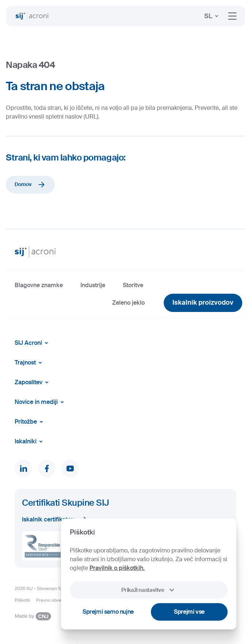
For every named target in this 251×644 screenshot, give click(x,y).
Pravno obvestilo (53, 600)
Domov (30, 185)
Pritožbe (30, 422)
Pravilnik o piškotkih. (117, 568)
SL (213, 16)
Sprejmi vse (189, 612)
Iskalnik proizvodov (203, 302)
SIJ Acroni (33, 343)
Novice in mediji (41, 402)
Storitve (133, 285)
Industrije (93, 285)
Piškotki (22, 600)
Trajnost (30, 363)
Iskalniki (30, 441)
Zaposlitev (33, 382)
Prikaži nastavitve (149, 590)
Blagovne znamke (39, 285)
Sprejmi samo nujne (108, 612)
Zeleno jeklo (128, 303)
